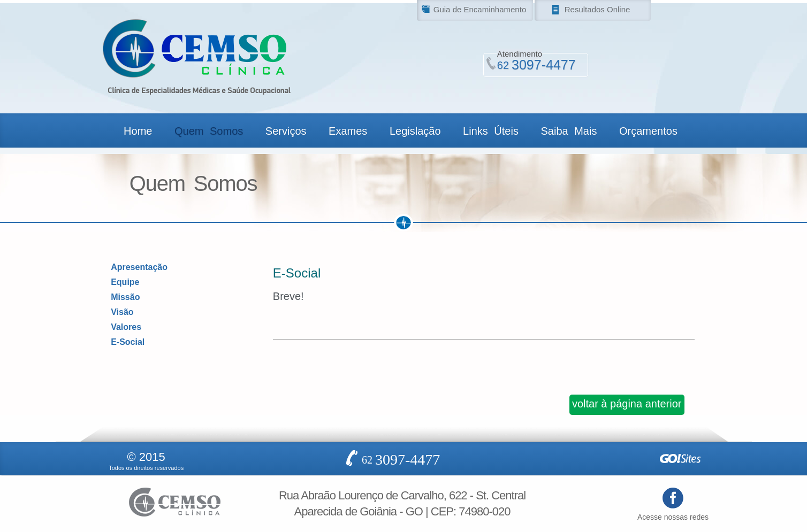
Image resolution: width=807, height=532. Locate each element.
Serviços (286, 131)
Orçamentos (648, 131)
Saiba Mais (569, 131)
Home (138, 131)
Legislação (415, 131)
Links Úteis (491, 131)
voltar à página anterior (627, 404)
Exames (348, 131)
